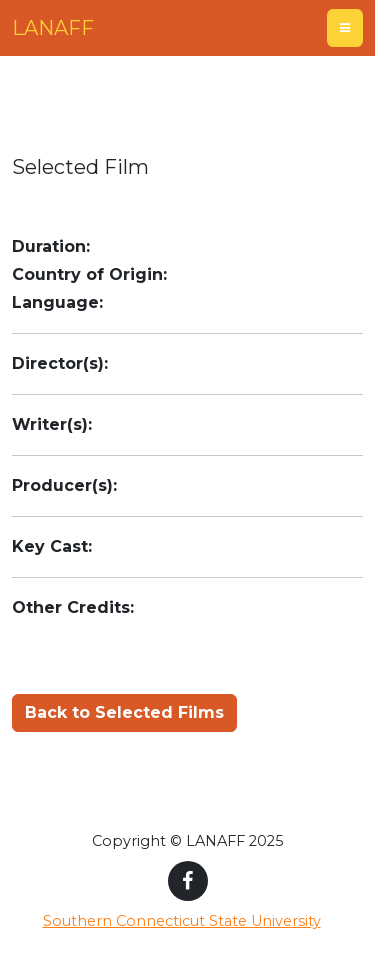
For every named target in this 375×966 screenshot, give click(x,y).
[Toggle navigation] (345, 28)
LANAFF (53, 28)
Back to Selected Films (124, 712)
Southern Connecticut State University (182, 921)
